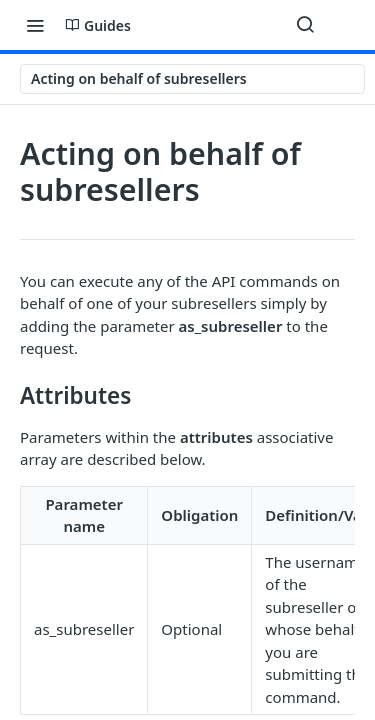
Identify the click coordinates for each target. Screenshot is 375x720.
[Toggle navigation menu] (35, 25)
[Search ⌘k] (305, 25)
